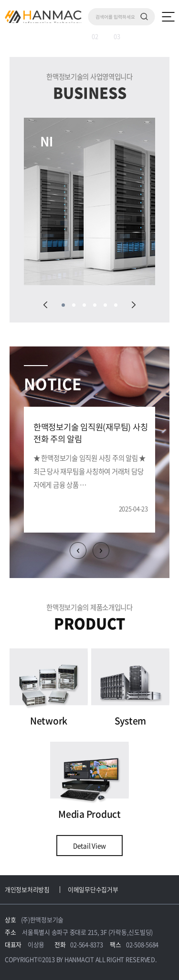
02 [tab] (95, 37)
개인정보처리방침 (27, 889)
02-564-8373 (86, 944)
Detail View (89, 846)
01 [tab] (60, 37)
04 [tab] (95, 305)
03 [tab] (117, 37)
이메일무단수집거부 (93, 889)
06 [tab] (116, 305)
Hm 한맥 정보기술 (43, 17)
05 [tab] (105, 305)
